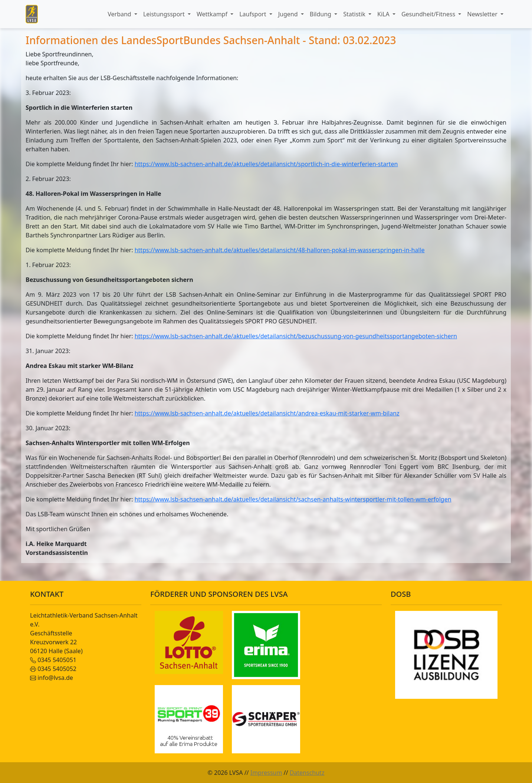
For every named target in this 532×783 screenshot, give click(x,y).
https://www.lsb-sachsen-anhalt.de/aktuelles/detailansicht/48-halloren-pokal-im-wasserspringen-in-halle (280, 250)
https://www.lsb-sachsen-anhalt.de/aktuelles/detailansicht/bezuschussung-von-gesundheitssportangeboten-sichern (296, 336)
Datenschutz (307, 773)
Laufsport (253, 14)
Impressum (266, 773)
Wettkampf (213, 14)
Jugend (289, 14)
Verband (120, 14)
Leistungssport (165, 14)
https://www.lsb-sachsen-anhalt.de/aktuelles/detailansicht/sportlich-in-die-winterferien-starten (266, 164)
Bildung (321, 14)
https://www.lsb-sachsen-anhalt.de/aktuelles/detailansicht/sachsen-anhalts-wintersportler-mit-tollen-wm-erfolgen (293, 499)
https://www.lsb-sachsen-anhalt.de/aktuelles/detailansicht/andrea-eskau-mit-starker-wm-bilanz (267, 413)
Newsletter (483, 14)
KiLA (384, 14)
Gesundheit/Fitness (429, 14)
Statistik (355, 14)
